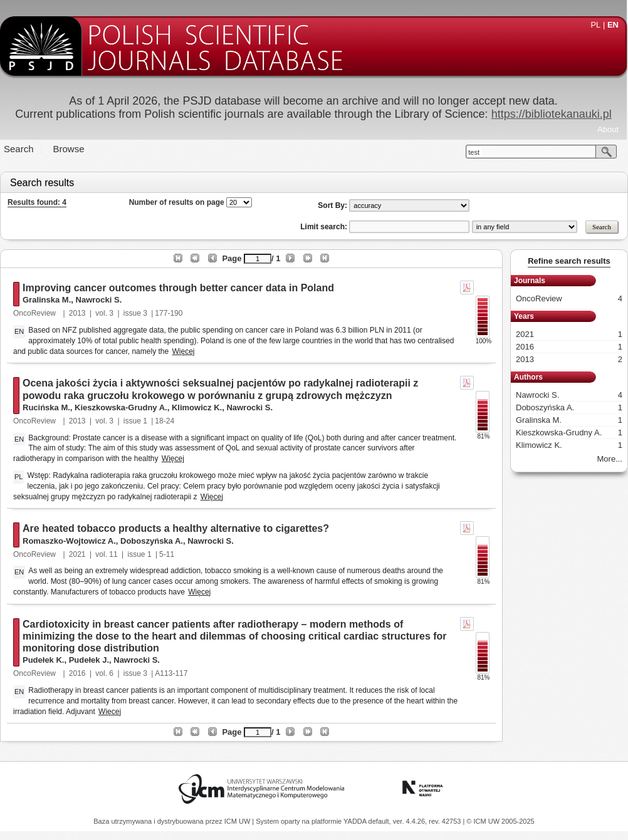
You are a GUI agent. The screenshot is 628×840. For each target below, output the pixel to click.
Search (19, 149)
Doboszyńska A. (152, 541)
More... (610, 459)
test (474, 152)
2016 (77, 673)
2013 (77, 313)
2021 (77, 554)
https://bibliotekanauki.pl (552, 114)
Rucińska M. (46, 407)
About (608, 129)
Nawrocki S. (99, 300)
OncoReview (35, 313)
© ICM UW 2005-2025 (500, 821)
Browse (69, 149)
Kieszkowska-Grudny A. (121, 407)
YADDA (356, 821)
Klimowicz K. (197, 407)
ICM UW (238, 821)
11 (113, 554)
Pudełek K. (43, 660)
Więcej (184, 351)
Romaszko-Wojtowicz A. (69, 541)
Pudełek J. (89, 660)
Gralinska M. (47, 300)
